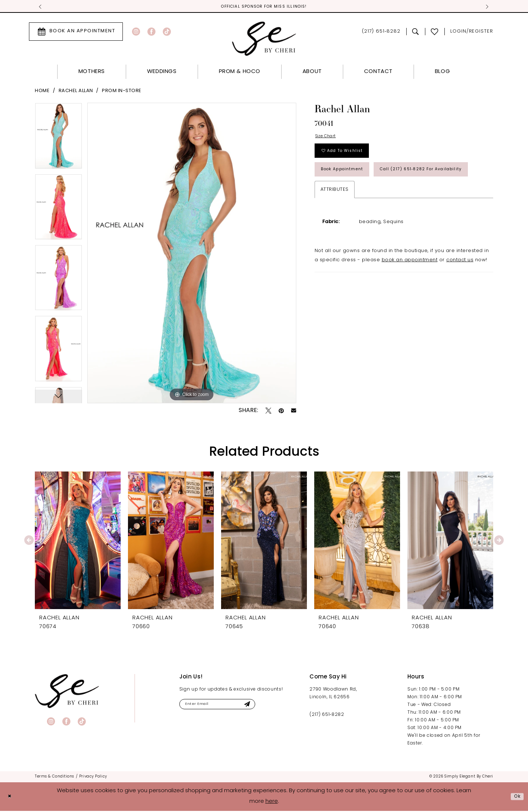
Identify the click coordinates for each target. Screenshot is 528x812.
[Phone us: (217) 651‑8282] (381, 33)
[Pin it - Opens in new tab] (281, 412)
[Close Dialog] (11, 798)
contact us (460, 296)
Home (42, 92)
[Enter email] (228, 707)
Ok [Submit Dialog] (516, 798)
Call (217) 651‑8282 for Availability (372, 203)
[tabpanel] (58, 139)
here (272, 803)
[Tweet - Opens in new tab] (268, 412)
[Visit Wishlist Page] (435, 33)
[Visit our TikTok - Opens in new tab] (167, 33)
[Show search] (416, 33)
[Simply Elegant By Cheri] (264, 40)
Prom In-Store (122, 92)
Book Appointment (349, 180)
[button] (472, 33)
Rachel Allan (76, 92)
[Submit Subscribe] (266, 707)
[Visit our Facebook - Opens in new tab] (151, 33)
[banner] (67, 692)
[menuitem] (76, 33)
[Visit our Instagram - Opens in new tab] (136, 33)
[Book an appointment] (76, 33)
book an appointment (410, 296)
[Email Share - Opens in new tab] (294, 412)
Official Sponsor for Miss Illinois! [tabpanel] (264, 7)
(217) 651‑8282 (327, 716)
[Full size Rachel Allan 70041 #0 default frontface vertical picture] (192, 254)
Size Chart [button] (328, 139)
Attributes (335, 225)
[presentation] (78, 541)
